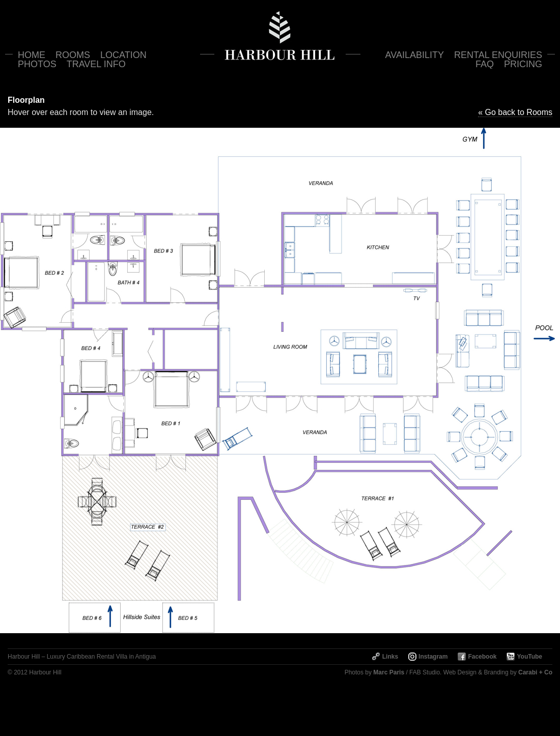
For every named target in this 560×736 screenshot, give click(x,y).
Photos (37, 64)
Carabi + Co (535, 672)
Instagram (433, 657)
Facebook (482, 657)
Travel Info (96, 64)
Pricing (523, 64)
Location (123, 55)
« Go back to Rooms (515, 112)
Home (32, 55)
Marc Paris (389, 672)
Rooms (73, 55)
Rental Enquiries (498, 55)
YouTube (529, 657)
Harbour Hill (280, 35)
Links (390, 657)
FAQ (485, 64)
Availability (415, 55)
